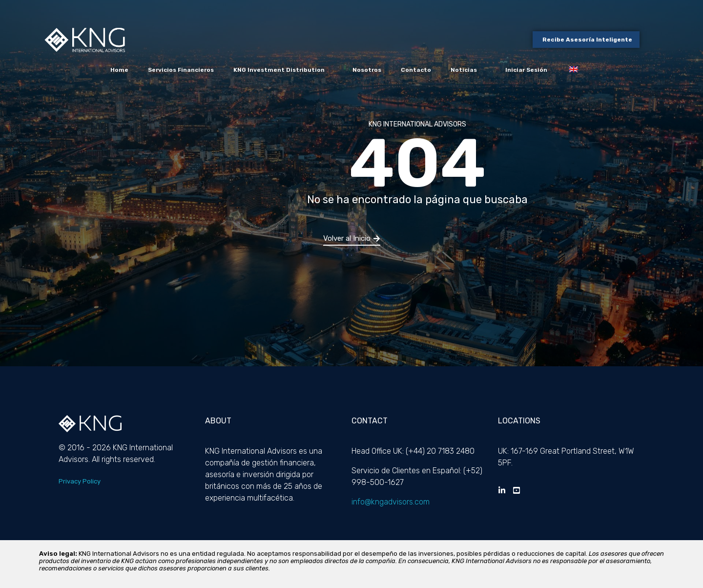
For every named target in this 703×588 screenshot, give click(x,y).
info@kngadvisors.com (391, 502)
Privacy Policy (80, 481)
